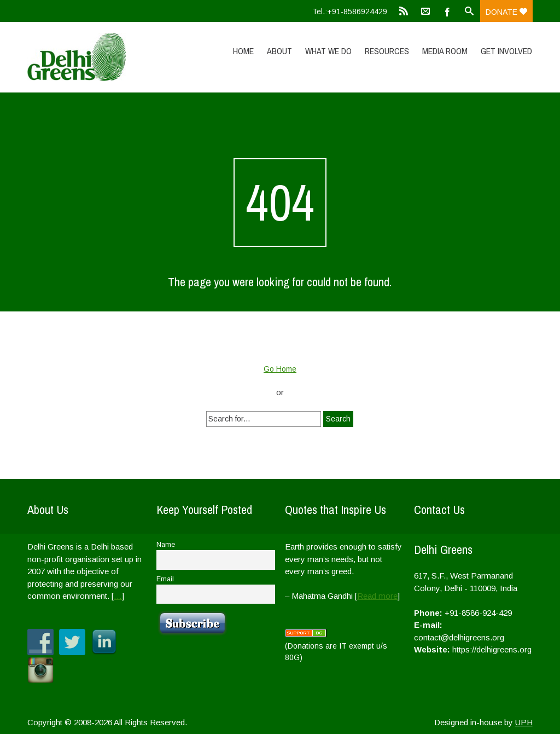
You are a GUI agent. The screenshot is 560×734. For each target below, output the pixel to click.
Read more (377, 596)
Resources (387, 51)
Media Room (445, 51)
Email (165, 579)
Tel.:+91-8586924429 (350, 11)
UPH (524, 722)
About (279, 51)
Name (166, 545)
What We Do (328, 51)
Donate (506, 12)
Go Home (280, 369)
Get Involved (506, 51)
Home (243, 51)
